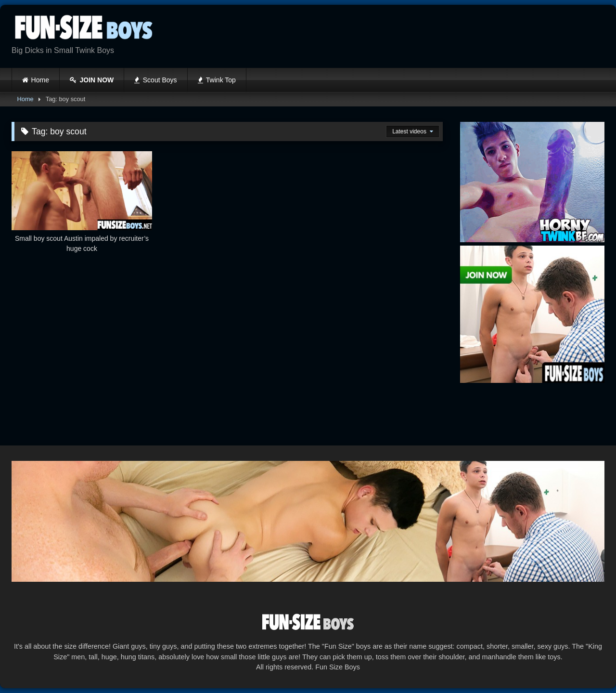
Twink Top (217, 80)
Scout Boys (155, 80)
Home (40, 80)
